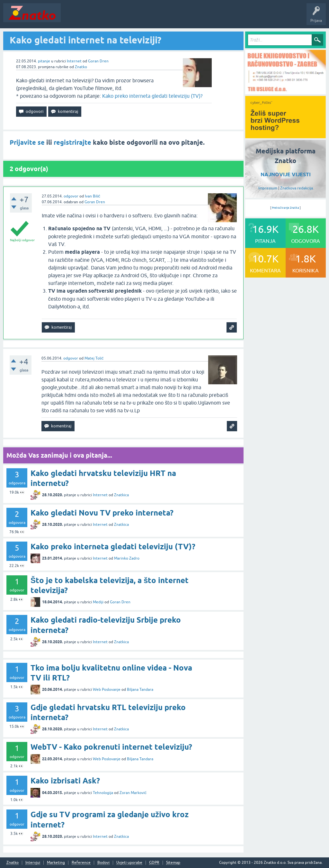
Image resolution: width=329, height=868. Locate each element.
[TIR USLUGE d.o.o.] (285, 92)
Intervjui (33, 863)
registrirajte (72, 142)
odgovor (71, 196)
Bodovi (103, 863)
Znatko (81, 67)
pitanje (44, 61)
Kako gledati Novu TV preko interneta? (102, 513)
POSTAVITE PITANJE (158, 17)
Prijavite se (27, 142)
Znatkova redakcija (297, 188)
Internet (74, 61)
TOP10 (207, 17)
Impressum (268, 188)
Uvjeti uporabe (129, 863)
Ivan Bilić (93, 196)
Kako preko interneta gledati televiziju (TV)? (152, 96)
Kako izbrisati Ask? (65, 781)
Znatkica (121, 495)
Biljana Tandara (140, 690)
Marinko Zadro (127, 558)
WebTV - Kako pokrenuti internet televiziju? (111, 747)
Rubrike (126, 17)
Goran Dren (98, 61)
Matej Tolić (94, 358)
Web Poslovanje (107, 690)
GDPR (154, 863)
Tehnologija (103, 793)
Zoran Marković (133, 793)
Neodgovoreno (99, 17)
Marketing (56, 863)
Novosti (72, 17)
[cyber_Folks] (285, 136)
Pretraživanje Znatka (285, 208)
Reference (81, 863)
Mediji (98, 602)
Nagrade (227, 17)
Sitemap (173, 863)
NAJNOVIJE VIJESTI (286, 174)
